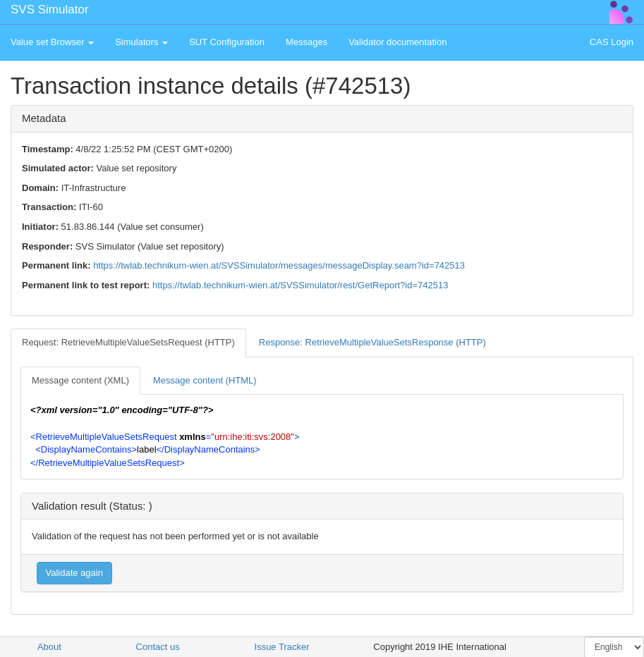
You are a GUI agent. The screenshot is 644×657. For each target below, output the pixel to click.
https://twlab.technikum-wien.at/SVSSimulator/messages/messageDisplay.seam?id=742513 (279, 265)
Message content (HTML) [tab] (205, 380)
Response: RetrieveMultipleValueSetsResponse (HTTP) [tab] (372, 342)
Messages (306, 42)
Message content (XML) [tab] (80, 380)
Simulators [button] (141, 42)
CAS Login (612, 42)
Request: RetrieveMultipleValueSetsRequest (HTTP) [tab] (128, 342)
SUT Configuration (227, 42)
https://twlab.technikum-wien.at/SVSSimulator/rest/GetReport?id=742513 (300, 285)
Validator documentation (397, 42)
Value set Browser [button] (52, 42)
